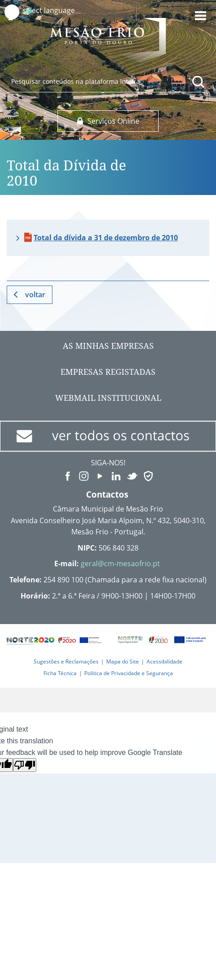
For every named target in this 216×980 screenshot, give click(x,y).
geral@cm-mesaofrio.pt (120, 564)
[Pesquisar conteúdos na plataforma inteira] (199, 82)
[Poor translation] (25, 765)
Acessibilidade (164, 661)
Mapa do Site (123, 661)
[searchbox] (108, 81)
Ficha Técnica (60, 673)
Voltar (35, 295)
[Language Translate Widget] (57, 11)
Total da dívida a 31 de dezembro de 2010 (106, 238)
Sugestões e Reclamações (66, 661)
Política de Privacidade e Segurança (129, 673)
